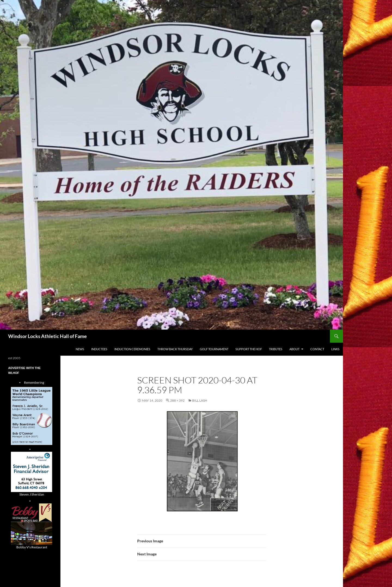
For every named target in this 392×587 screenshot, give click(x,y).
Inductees (99, 349)
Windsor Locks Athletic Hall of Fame (48, 336)
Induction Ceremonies (132, 349)
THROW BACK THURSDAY (175, 349)
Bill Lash (200, 400)
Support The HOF (249, 349)
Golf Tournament (214, 349)
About (294, 349)
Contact (317, 349)
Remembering (34, 382)
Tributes (276, 349)
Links (335, 349)
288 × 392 (177, 400)
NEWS (80, 349)
